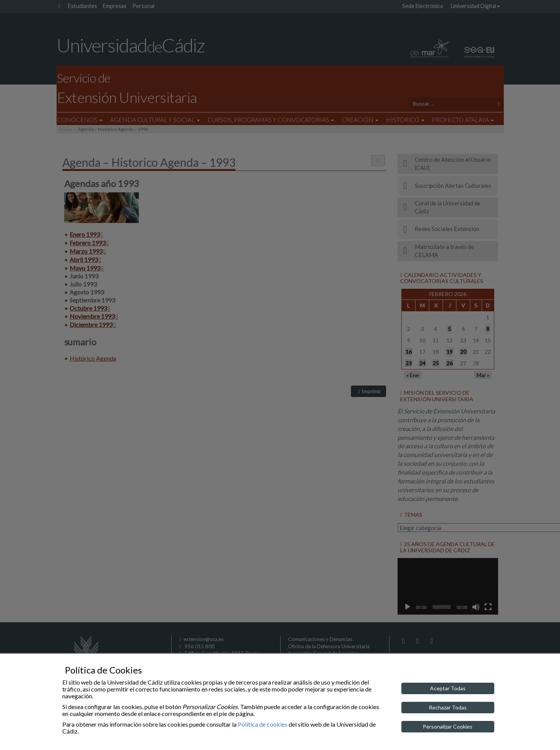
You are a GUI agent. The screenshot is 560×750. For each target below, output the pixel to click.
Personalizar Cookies (448, 726)
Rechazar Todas (448, 707)
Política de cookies (263, 724)
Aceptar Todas (448, 688)
